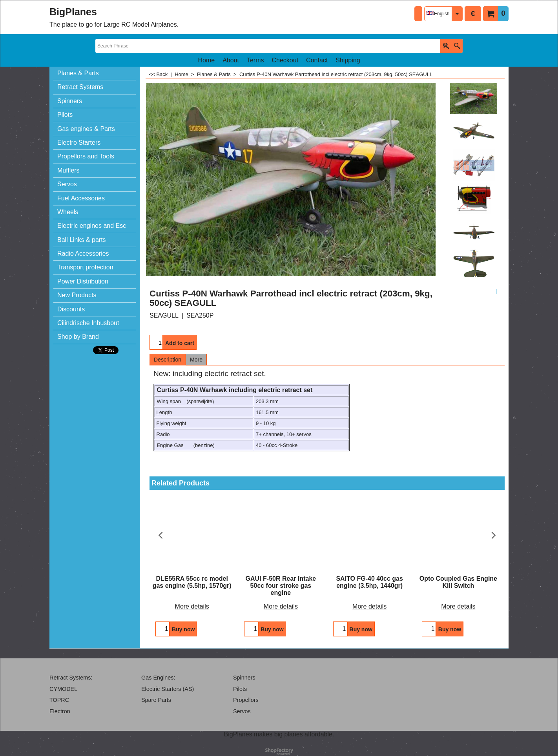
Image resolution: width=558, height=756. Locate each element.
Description (168, 360)
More (196, 360)
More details (192, 606)
